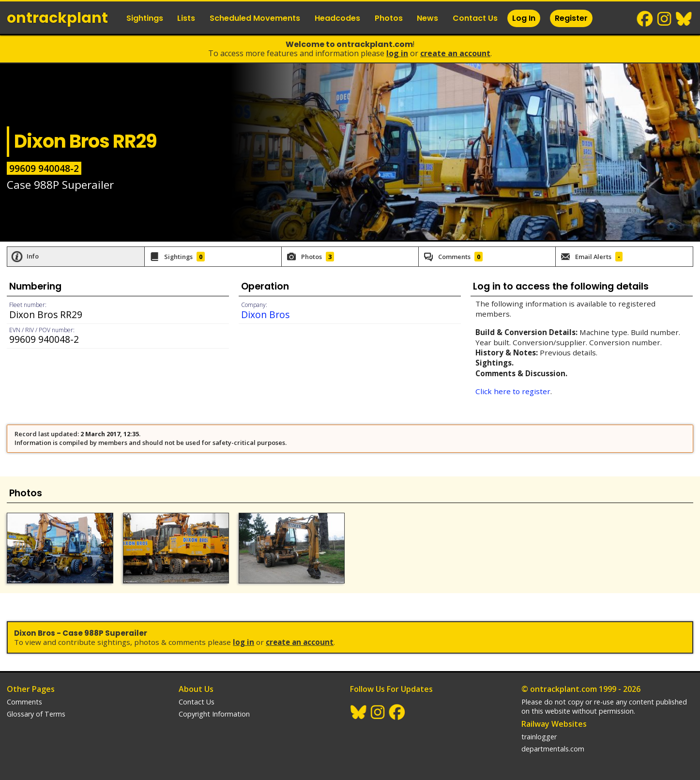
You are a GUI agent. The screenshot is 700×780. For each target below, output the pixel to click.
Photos (389, 18)
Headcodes (337, 18)
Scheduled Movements (255, 18)
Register (571, 18)
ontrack (57, 18)
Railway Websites (554, 724)
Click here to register (513, 391)
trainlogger (539, 737)
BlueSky (684, 19)
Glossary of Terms (36, 714)
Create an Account (455, 53)
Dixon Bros (265, 314)
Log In (524, 18)
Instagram (665, 19)
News (427, 18)
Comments (24, 702)
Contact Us (475, 18)
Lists (186, 18)
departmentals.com (553, 749)
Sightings (145, 18)
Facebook (645, 19)
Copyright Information (214, 714)
